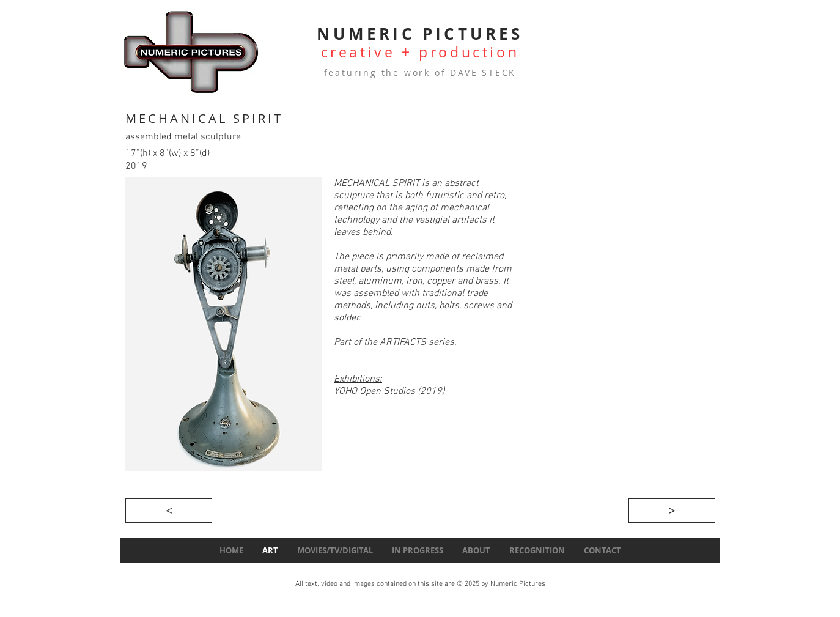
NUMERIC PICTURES (420, 34)
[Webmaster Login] (159, 594)
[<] (169, 511)
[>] (672, 511)
